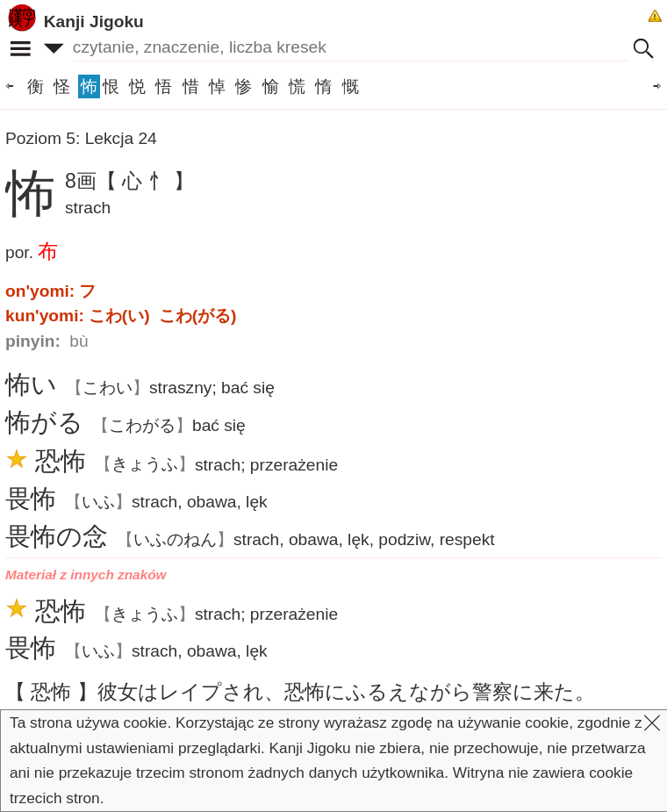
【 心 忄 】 (145, 181)
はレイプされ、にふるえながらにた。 (346, 692)
